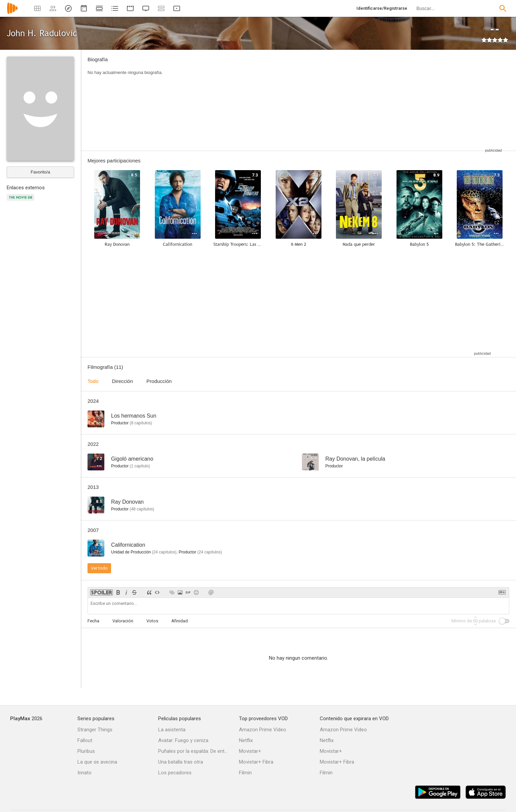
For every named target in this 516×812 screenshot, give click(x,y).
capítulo (140, 466)
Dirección (123, 381)
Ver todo (99, 568)
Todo (93, 381)
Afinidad (180, 621)
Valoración (123, 621)
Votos (152, 621)
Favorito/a (40, 172)
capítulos (141, 423)
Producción (159, 381)
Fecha (93, 621)
